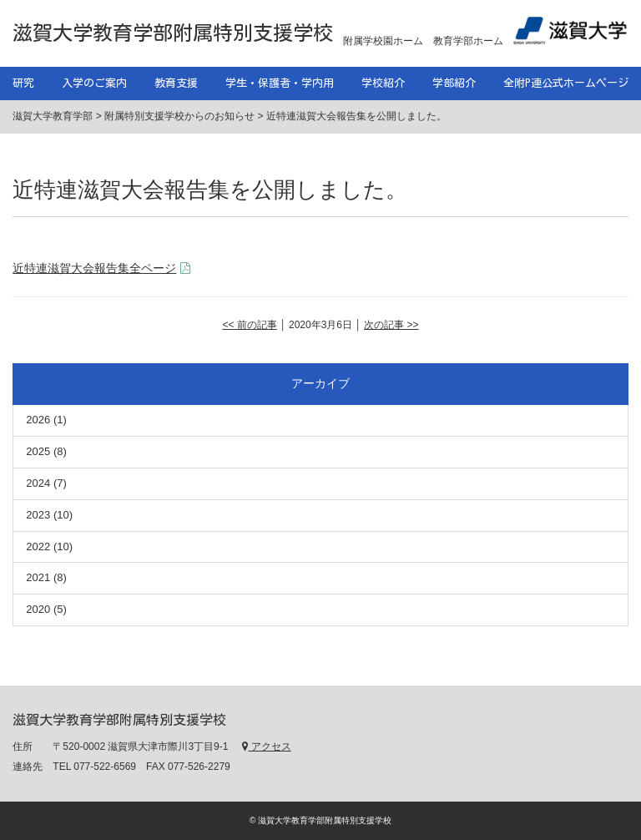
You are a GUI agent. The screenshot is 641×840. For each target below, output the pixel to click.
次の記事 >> (391, 325)
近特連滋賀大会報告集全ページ (94, 268)
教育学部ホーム (468, 41)
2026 (38, 420)
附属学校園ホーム (383, 41)
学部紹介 (454, 83)
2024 (38, 483)
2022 (38, 547)
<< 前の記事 (249, 325)
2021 (38, 577)
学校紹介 (383, 83)
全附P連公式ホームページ (566, 83)
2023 (38, 515)
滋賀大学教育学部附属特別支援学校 (173, 33)
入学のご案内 (94, 83)
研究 (23, 83)
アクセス (266, 746)
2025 (38, 451)
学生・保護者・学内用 (280, 83)
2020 (38, 609)
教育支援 (176, 83)
